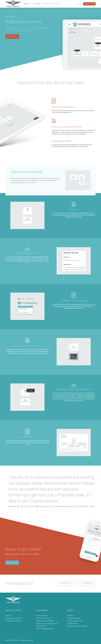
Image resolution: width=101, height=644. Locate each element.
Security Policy (72, 623)
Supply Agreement (74, 618)
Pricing (47, 4)
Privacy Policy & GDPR (75, 621)
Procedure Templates (13, 621)
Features (9, 616)
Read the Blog (41, 626)
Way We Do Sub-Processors (77, 626)
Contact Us (71, 616)
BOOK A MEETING (87, 583)
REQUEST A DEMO (12, 36)
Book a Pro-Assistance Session (47, 623)
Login (80, 4)
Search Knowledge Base (45, 629)
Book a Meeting (42, 616)
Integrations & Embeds (13, 618)
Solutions (37, 4)
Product (26, 4)
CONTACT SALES (66, 583)
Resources (56, 4)
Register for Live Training (45, 621)
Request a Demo (89, 4)
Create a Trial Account (44, 618)
